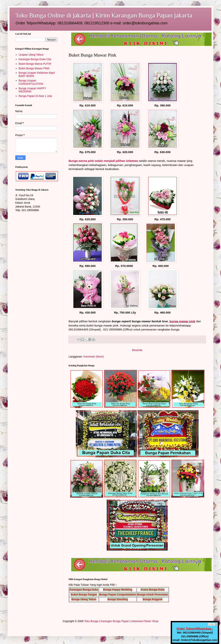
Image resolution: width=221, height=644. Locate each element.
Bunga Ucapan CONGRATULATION (31, 82)
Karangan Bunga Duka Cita (35, 59)
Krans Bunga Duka (153, 590)
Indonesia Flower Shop (145, 621)
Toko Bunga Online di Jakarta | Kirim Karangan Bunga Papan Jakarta (104, 15)
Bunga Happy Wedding (118, 590)
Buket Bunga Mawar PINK (34, 68)
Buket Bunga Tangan (84, 595)
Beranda (137, 350)
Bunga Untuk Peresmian (153, 595)
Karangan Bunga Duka (84, 590)
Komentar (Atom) (94, 357)
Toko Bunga (91, 621)
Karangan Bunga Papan (115, 621)
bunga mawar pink (182, 321)
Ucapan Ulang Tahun (31, 55)
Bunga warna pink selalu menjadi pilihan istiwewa (103, 161)
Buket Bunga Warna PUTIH (35, 64)
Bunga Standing (118, 599)
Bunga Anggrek (153, 599)
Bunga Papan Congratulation (118, 595)
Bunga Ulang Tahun (84, 599)
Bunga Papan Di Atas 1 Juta (35, 96)
